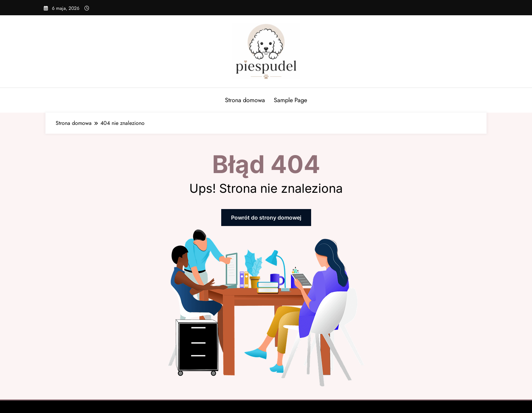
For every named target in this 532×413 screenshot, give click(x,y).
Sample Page (290, 100)
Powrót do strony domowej (266, 218)
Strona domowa (245, 100)
